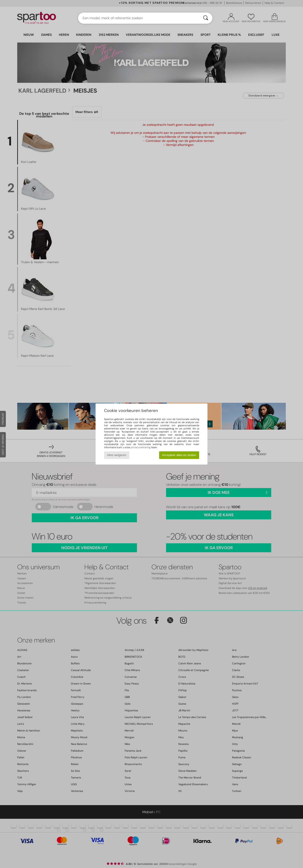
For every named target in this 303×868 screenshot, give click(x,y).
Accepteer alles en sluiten (179, 455)
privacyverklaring (141, 447)
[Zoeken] (206, 18)
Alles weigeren (117, 455)
